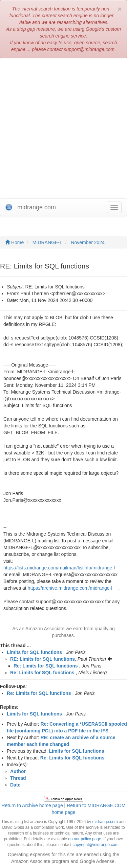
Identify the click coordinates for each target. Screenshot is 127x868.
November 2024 (88, 242)
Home (14, 242)
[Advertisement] (63, 128)
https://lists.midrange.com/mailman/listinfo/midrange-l (59, 568)
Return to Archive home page (32, 805)
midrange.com (105, 822)
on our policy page (84, 839)
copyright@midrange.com (96, 845)
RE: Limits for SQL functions (43, 659)
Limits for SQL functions (34, 652)
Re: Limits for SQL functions (46, 666)
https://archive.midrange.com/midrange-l (70, 588)
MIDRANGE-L (47, 242)
